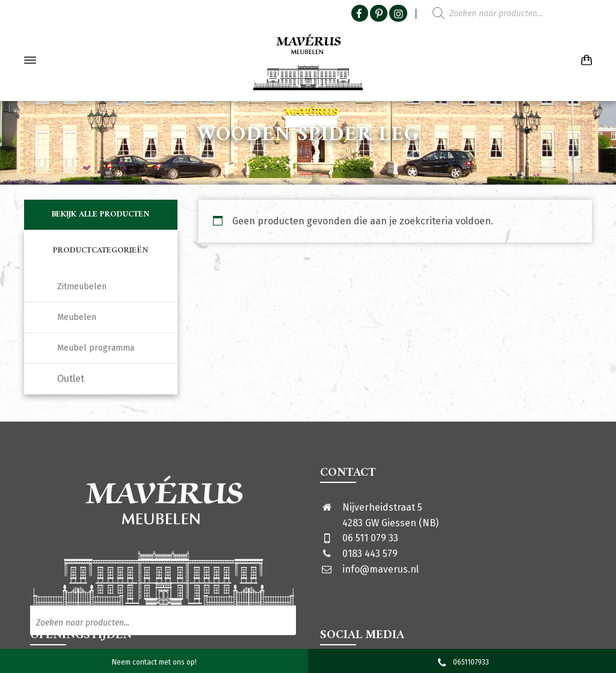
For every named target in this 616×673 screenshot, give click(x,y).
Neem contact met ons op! (154, 662)
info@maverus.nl (380, 569)
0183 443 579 (370, 554)
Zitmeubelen (82, 287)
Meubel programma (96, 348)
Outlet (71, 379)
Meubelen (77, 317)
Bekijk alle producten (101, 214)
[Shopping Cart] (584, 60)
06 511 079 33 (370, 538)
